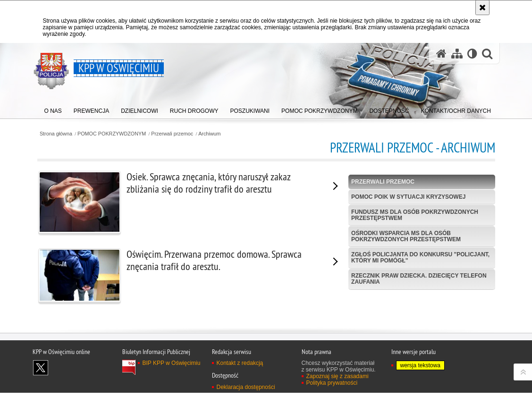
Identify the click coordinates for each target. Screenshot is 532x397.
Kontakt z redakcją (240, 388)
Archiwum (209, 134)
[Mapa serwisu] (457, 54)
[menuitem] (53, 109)
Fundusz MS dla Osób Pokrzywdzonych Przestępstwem (415, 215)
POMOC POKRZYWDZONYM (112, 134)
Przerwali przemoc (172, 134)
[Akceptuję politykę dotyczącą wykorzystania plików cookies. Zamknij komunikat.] (482, 8)
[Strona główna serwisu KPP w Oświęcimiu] (441, 54)
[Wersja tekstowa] (472, 54)
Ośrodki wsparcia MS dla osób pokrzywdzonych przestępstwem (406, 236)
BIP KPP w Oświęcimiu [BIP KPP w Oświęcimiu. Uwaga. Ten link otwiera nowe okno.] (172, 388)
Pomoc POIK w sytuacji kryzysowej (408, 197)
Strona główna (56, 134)
